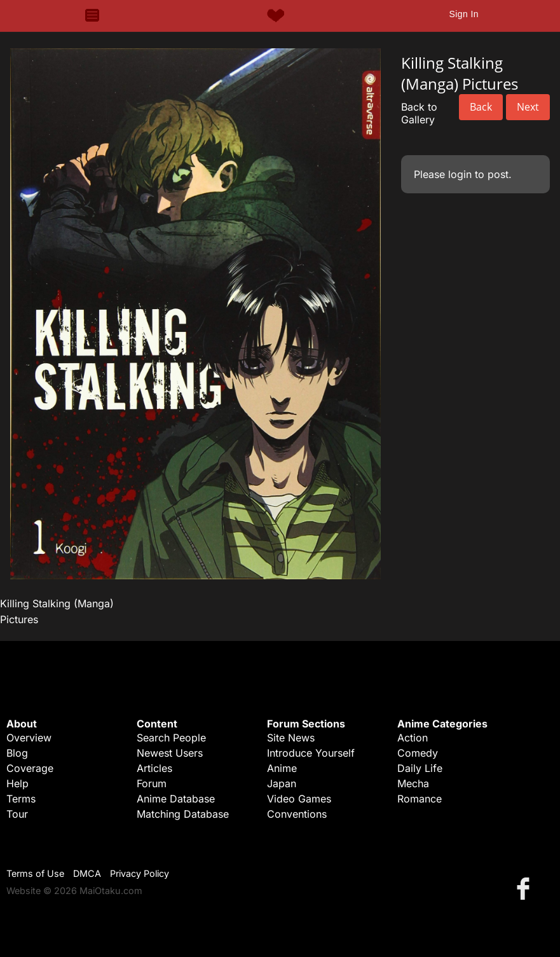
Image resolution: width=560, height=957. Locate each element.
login (460, 174)
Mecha (413, 783)
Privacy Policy (140, 873)
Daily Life (420, 768)
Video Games (299, 799)
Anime (282, 768)
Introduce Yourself (311, 753)
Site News (291, 738)
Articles (154, 768)
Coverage (30, 768)
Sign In (463, 14)
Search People (171, 738)
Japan (282, 783)
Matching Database (183, 814)
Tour (17, 814)
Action (413, 738)
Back (481, 107)
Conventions (297, 814)
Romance (420, 799)
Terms (21, 799)
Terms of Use (35, 873)
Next (528, 107)
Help (17, 783)
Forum (152, 783)
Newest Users (170, 753)
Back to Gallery (419, 113)
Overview (29, 738)
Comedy (418, 753)
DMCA (87, 873)
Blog (17, 753)
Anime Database (176, 799)
